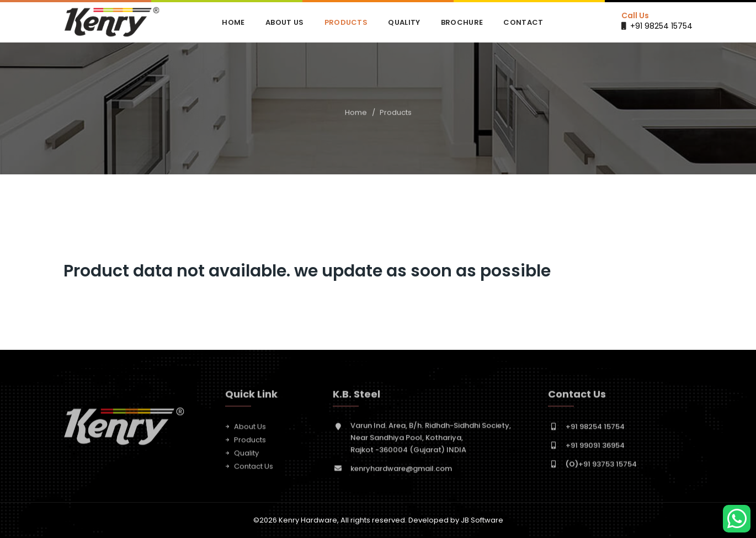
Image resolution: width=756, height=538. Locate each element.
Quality (404, 22)
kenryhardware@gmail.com (401, 471)
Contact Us (254, 469)
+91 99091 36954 (595, 448)
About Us (284, 22)
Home (233, 22)
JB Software (482, 520)
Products (346, 22)
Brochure (462, 22)
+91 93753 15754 (601, 467)
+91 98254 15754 (661, 26)
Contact (523, 22)
